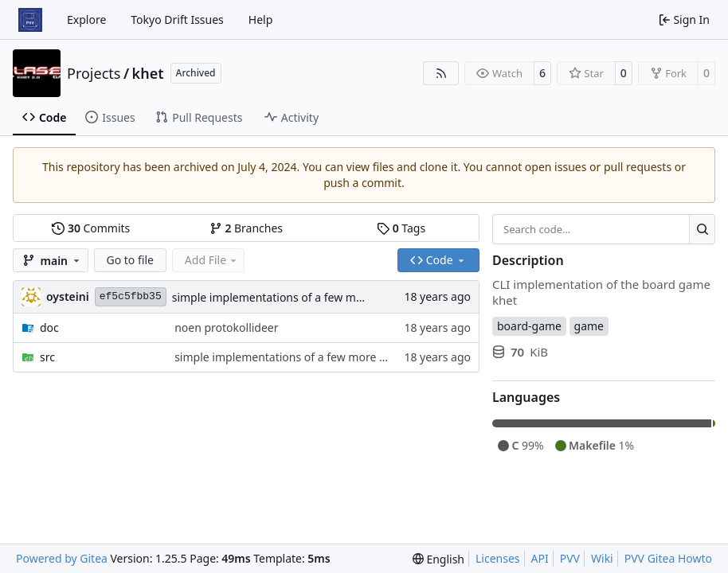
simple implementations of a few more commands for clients (331, 297)
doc (49, 327)
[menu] (438, 559)
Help (261, 19)
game (589, 326)
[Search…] (702, 229)
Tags (401, 228)
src (47, 357)
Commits (91, 228)
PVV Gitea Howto (668, 558)
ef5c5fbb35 (131, 296)
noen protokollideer (226, 327)
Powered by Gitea (62, 558)
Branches (246, 228)
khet (148, 73)
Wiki (602, 558)
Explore (86, 19)
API (540, 558)
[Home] (30, 20)
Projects (94, 73)
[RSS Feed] (441, 73)
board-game (529, 326)
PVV (570, 558)
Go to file (130, 260)
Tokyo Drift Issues (177, 19)
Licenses (498, 558)
